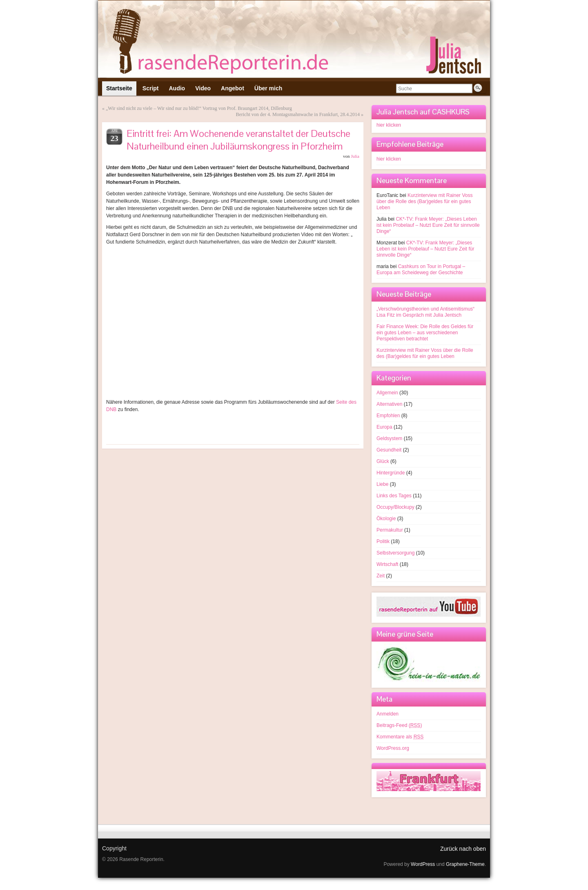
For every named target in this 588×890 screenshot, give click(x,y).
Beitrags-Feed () (399, 725)
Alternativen (389, 404)
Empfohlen (388, 416)
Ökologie (386, 519)
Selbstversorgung (395, 553)
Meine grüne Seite (405, 634)
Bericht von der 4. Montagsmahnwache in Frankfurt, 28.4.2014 (298, 114)
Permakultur (390, 530)
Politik (383, 541)
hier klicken (389, 125)
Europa (384, 427)
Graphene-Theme (465, 864)
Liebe (382, 484)
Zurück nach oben (463, 849)
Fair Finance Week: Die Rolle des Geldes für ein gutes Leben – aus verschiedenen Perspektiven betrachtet (425, 333)
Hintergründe (391, 473)
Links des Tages (394, 496)
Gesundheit (389, 450)
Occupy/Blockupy (395, 507)
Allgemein (387, 393)
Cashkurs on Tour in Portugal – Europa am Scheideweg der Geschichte (421, 269)
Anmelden (388, 714)
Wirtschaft (387, 564)
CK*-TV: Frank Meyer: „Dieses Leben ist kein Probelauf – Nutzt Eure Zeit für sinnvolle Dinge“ (428, 225)
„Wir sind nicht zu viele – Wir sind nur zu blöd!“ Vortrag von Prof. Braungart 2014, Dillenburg (199, 108)
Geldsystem (389, 438)
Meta (384, 699)
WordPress (423, 864)
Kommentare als (400, 737)
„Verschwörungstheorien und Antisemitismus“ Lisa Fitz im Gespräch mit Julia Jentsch (425, 312)
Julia (355, 156)
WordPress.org (393, 748)
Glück (383, 461)
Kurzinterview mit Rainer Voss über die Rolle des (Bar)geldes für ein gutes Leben (424, 201)
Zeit (381, 576)
